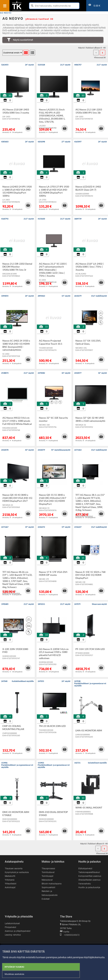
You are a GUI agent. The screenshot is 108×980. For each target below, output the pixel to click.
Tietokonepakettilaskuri (89, 872)
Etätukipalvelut (85, 869)
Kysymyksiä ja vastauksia (17, 872)
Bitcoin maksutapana (52, 884)
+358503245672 (70, 935)
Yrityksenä (10, 880)
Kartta (65, 932)
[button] (28, 128)
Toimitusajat (47, 876)
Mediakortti (10, 876)
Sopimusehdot (48, 887)
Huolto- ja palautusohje (89, 887)
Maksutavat (47, 880)
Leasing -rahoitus (13, 935)
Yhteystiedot (11, 884)
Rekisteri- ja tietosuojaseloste (50, 893)
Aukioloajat (10, 887)
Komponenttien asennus (90, 876)
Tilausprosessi (48, 869)
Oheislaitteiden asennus (89, 880)
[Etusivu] (17, 10)
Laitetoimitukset (12, 924)
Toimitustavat (48, 872)
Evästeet (46, 899)
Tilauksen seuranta (14, 869)
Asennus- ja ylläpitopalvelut (18, 931)
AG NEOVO (6, 13)
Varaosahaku (85, 884)
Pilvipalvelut (10, 927)
